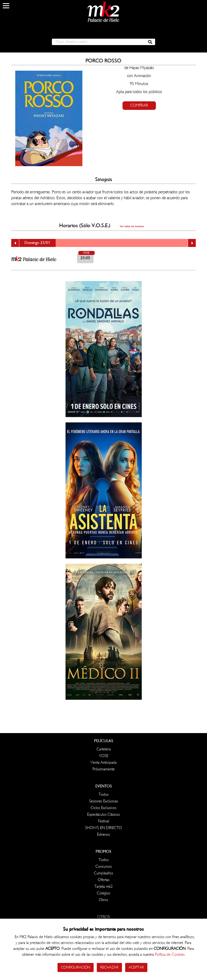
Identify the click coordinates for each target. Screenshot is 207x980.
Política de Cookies (170, 955)
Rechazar (109, 967)
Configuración (76, 967)
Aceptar (136, 967)
